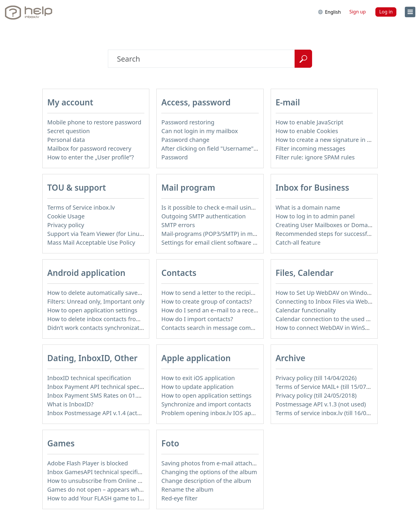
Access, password (196, 102)
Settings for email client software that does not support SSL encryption (258, 242)
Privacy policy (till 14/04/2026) (316, 378)
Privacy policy (66, 225)
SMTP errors (178, 225)
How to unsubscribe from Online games (102, 481)
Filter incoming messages (310, 148)
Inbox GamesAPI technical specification (101, 472)
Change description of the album (206, 481)
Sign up (358, 12)
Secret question (69, 131)
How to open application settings (92, 310)
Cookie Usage (66, 216)
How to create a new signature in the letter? (335, 140)
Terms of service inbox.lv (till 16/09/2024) (331, 413)
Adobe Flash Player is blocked (88, 463)
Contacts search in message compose (213, 328)
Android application (86, 273)
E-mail (288, 102)
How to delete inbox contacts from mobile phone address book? (135, 319)
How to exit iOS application (198, 378)
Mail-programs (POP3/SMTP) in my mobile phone (228, 234)
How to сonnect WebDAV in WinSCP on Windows (342, 328)
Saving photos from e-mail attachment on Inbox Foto (234, 463)
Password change (185, 140)
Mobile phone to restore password (94, 122)
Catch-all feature (298, 242)
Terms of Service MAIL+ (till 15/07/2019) (330, 387)
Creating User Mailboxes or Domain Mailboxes (339, 225)
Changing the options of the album (209, 472)
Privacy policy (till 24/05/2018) (316, 395)
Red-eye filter (179, 498)
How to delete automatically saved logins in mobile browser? (130, 293)
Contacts (179, 273)
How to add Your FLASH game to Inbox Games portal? (121, 498)
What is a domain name (308, 207)
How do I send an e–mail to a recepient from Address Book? (243, 310)
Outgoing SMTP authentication (203, 216)
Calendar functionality (306, 310)
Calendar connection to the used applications (337, 319)
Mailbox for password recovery (89, 148)
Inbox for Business (312, 187)
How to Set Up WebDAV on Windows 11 (329, 293)
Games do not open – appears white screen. (107, 489)
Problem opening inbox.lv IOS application (218, 413)
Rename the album (187, 489)
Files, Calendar (305, 273)
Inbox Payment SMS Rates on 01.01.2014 (103, 395)
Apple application (196, 358)
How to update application (197, 387)
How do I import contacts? (197, 319)
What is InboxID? (70, 404)
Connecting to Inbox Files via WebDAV (327, 301)
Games (61, 443)
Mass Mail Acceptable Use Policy (91, 242)
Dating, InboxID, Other (92, 358)
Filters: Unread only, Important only (96, 301)
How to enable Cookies (307, 131)
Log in (386, 12)
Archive (290, 358)
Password (174, 157)
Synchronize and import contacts (206, 404)
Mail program (188, 187)
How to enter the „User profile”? (91, 157)
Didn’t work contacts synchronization (98, 328)
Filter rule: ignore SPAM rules (315, 157)
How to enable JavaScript (309, 122)
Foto (170, 443)
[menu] (410, 12)
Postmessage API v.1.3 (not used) (321, 404)
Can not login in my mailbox (199, 131)
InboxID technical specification (89, 378)
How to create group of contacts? (206, 301)
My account (70, 102)
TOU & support (77, 187)
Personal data (66, 140)
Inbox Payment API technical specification (104, 387)
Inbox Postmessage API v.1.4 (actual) (97, 413)
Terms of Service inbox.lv (81, 207)
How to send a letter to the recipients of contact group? (237, 293)
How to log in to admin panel (315, 216)
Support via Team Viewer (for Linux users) (104, 234)
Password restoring (188, 122)
